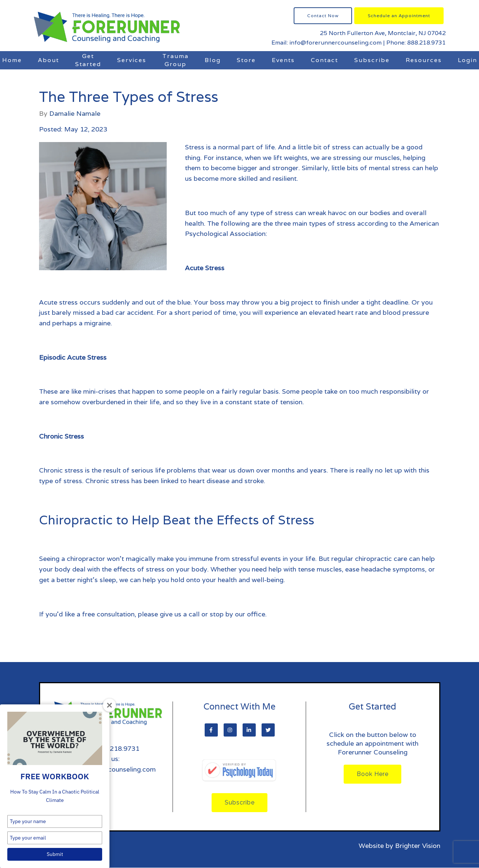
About (49, 60)
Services (132, 60)
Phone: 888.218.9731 (416, 43)
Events (283, 60)
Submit (55, 854)
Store (246, 60)
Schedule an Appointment (399, 16)
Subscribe (372, 60)
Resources (424, 60)
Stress (195, 147)
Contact (325, 60)
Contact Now (323, 16)
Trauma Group (175, 60)
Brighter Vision (418, 846)
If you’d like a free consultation (87, 614)
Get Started (88, 60)
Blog (213, 60)
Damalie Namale (75, 114)
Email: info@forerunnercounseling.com (327, 43)
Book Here (373, 774)
